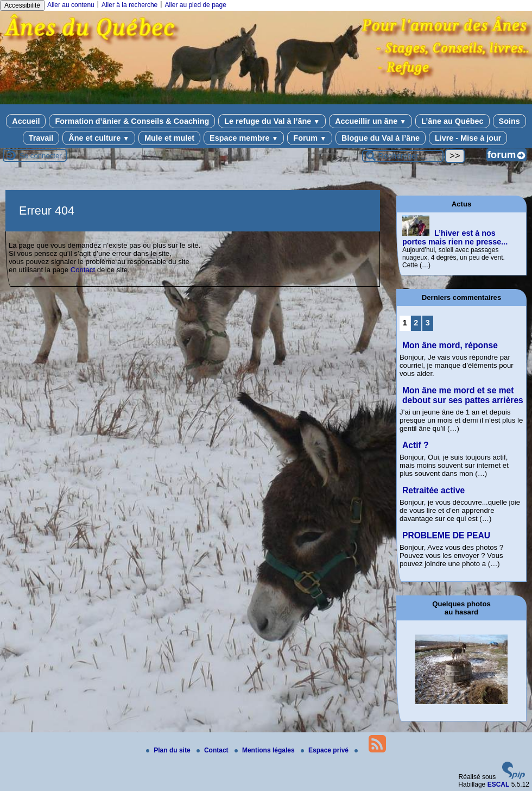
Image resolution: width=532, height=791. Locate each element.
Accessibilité (22, 5)
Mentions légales (265, 750)
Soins (509, 121)
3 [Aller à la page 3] (428, 323)
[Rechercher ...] (403, 156)
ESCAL (499, 784)
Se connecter (41, 156)
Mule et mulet (169, 138)
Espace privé (325, 750)
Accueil (26, 121)
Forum (310, 138)
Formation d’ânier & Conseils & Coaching (132, 121)
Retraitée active (433, 490)
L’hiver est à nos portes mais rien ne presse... (455, 237)
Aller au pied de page (195, 5)
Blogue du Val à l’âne (381, 138)
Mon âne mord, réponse (450, 345)
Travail (41, 138)
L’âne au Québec (452, 121)
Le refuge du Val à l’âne (272, 121)
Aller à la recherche (129, 5)
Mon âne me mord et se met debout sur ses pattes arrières (463, 395)
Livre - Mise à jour (468, 138)
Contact (83, 270)
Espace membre (244, 138)
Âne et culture (99, 138)
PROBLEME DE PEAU (446, 535)
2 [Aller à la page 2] (416, 323)
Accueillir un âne (370, 121)
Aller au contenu (71, 5)
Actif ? (416, 445)
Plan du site (169, 750)
